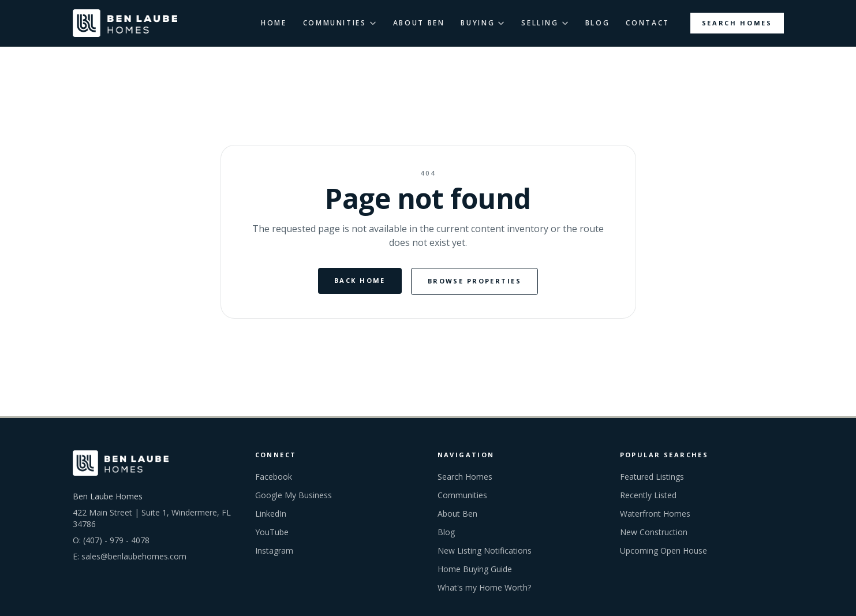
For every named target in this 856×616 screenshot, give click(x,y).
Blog (446, 532)
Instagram (274, 550)
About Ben (457, 514)
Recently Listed (648, 495)
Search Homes (737, 23)
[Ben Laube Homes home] (125, 23)
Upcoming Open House (664, 550)
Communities (462, 495)
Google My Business (294, 495)
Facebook (274, 477)
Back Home (360, 280)
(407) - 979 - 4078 (116, 540)
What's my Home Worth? (484, 587)
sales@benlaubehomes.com (134, 556)
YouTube (272, 532)
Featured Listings (652, 477)
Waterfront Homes (655, 514)
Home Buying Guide (475, 569)
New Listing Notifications (485, 550)
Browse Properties (474, 281)
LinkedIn (271, 514)
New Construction (654, 532)
